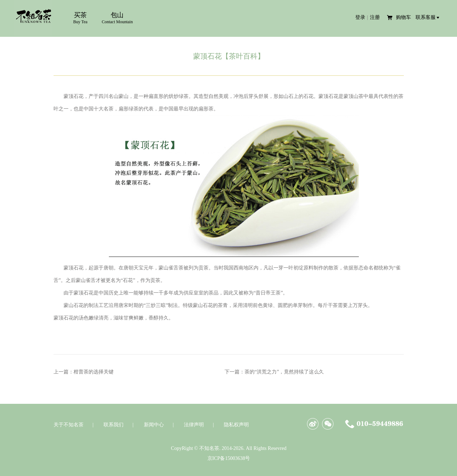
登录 (360, 17)
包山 (117, 18)
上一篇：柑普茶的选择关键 (84, 372)
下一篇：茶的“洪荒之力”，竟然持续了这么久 (274, 372)
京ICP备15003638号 (229, 458)
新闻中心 (154, 425)
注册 (375, 17)
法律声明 (194, 425)
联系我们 (114, 425)
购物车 (404, 17)
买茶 (80, 18)
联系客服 (426, 17)
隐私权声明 (236, 425)
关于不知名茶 (69, 425)
